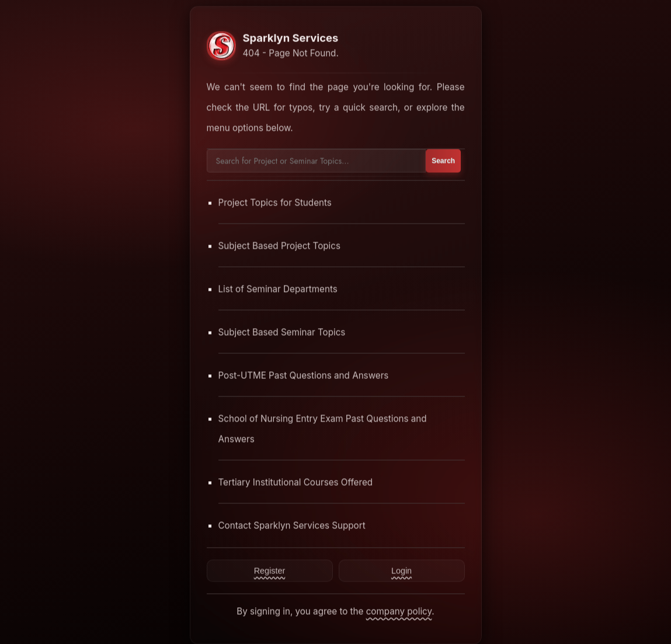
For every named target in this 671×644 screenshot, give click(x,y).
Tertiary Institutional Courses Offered (296, 482)
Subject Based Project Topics (280, 246)
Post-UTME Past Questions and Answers (304, 375)
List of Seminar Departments (278, 289)
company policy (399, 611)
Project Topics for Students (275, 202)
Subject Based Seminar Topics (282, 332)
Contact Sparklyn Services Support (292, 525)
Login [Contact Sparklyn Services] (401, 570)
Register (270, 570)
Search (443, 161)
